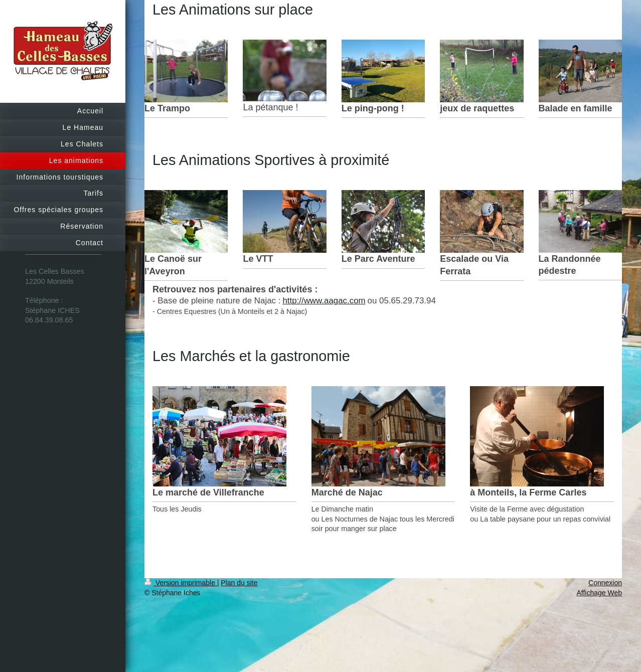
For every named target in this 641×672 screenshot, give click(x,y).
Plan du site (239, 583)
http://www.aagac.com (324, 301)
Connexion (605, 583)
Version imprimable (181, 583)
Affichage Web (599, 593)
